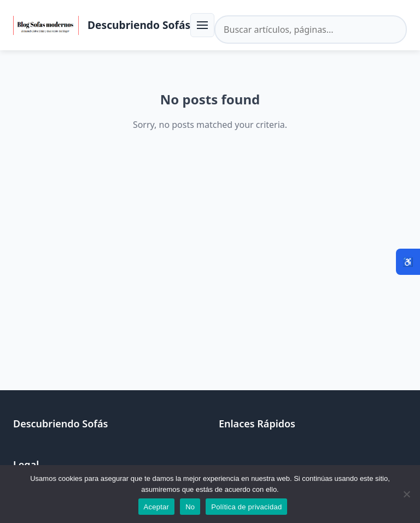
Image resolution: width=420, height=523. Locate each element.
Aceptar (157, 507)
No (190, 507)
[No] (406, 494)
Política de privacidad (246, 507)
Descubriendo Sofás (139, 25)
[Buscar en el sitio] (311, 30)
